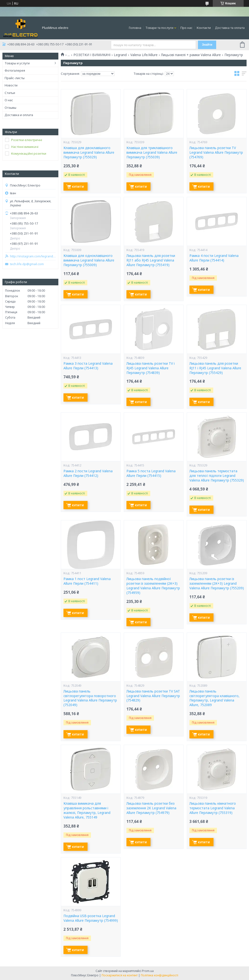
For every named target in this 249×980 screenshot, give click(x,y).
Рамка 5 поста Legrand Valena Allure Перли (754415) (151, 473)
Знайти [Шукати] (207, 45)
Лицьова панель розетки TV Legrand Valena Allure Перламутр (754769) (216, 152)
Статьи (10, 93)
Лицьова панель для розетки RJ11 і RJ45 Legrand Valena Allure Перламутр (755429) (215, 368)
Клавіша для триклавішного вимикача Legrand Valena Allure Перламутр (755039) (152, 152)
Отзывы (10, 108)
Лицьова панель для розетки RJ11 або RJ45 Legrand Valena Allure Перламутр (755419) (151, 260)
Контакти (204, 28)
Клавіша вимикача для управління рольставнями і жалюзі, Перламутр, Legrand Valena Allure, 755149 (87, 810)
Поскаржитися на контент (120, 975)
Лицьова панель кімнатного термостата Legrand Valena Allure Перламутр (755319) (213, 808)
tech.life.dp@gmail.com (27, 264)
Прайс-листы (15, 78)
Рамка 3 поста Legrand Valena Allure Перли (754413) (88, 366)
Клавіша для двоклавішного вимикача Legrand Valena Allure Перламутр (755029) (89, 152)
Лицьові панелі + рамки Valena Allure (191, 55)
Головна (135, 28)
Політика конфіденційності (160, 975)
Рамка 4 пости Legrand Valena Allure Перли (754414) (214, 258)
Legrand (120, 55)
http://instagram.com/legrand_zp (33, 256)
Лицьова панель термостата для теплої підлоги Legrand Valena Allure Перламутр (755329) (217, 476)
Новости (11, 85)
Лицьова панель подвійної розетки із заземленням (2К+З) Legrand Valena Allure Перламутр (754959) (153, 586)
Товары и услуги (17, 63)
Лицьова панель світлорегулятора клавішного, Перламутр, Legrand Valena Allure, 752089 (214, 698)
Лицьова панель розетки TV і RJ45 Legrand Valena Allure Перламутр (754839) (151, 368)
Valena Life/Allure (144, 55)
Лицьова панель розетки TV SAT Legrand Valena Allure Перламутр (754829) (153, 696)
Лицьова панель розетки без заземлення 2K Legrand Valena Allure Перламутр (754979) (151, 808)
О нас (9, 100)
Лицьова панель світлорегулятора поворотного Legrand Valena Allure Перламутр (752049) (90, 698)
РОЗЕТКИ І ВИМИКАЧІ (92, 55)
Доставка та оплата (230, 28)
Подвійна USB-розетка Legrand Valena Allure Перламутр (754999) (91, 918)
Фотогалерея (15, 70)
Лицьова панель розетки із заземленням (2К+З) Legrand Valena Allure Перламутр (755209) (217, 583)
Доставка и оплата (19, 115)
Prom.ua (148, 971)
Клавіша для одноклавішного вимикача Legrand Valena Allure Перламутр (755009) (89, 260)
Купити (78, 187)
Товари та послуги (159, 28)
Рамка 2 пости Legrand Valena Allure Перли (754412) (88, 473)
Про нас (187, 28)
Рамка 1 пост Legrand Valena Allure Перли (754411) (87, 581)
